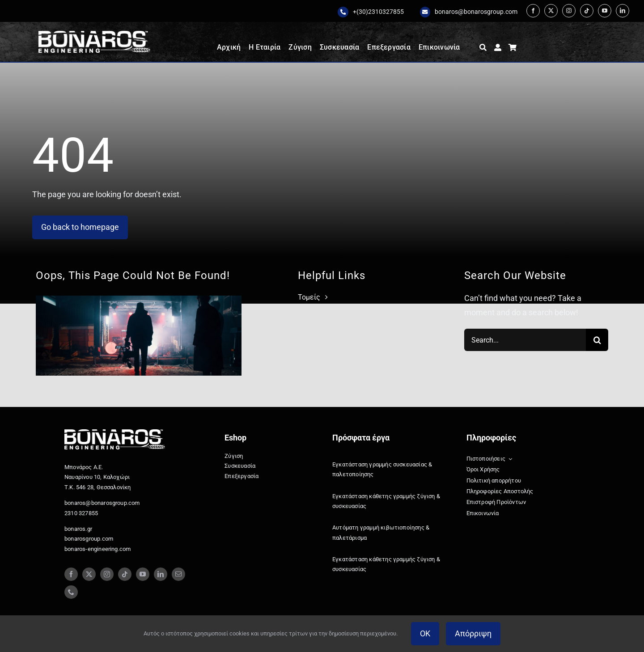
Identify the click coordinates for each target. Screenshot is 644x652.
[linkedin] (623, 11)
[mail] (178, 574)
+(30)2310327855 (378, 12)
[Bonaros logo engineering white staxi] (94, 35)
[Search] (597, 340)
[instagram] (569, 11)
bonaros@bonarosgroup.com (476, 12)
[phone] (71, 592)
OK (425, 633)
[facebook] (533, 11)
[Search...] (525, 340)
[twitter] (551, 11)
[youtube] (605, 11)
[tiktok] (587, 11)
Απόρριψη (473, 633)
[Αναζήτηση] (483, 47)
